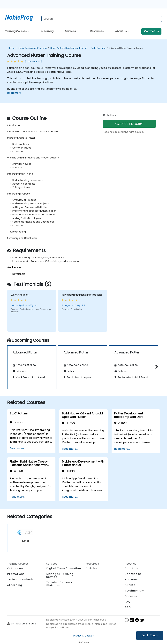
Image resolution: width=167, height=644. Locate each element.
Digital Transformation (64, 568)
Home (11, 48)
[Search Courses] (102, 19)
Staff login (84, 642)
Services (71, 31)
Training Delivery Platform (59, 584)
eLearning (47, 31)
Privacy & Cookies (83, 636)
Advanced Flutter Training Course (126, 48)
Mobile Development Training (32, 48)
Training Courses (16, 31)
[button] (156, 367)
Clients (130, 585)
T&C (128, 607)
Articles (91, 568)
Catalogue (15, 568)
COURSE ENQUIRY (129, 124)
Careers (131, 596)
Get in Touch (150, 635)
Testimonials (134, 591)
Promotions (16, 574)
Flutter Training (98, 48)
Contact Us (151, 31)
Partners (131, 580)
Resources (97, 31)
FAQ (128, 602)
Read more (14, 93)
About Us (121, 31)
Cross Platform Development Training (69, 48)
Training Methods (20, 580)
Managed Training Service (60, 575)
